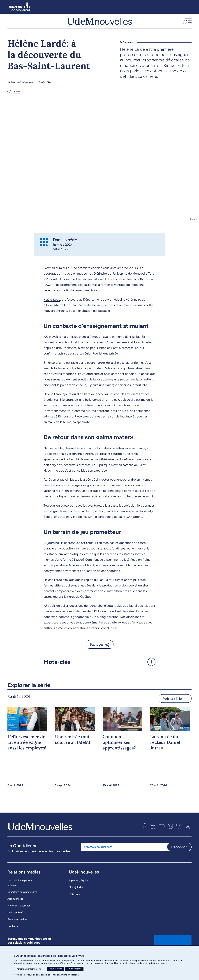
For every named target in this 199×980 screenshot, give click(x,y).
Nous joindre (76, 895)
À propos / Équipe (79, 888)
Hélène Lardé (53, 307)
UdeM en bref (15, 920)
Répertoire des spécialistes (22, 900)
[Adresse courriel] (124, 855)
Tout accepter (74, 969)
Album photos (15, 906)
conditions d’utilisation (68, 975)
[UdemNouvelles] (99, 25)
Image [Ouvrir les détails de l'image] (193, 227)
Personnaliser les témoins (30, 969)
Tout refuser (56, 969)
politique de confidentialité (37, 975)
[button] (187, 25)
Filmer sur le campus (19, 913)
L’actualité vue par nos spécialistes (20, 890)
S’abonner (74, 902)
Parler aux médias (17, 927)
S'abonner (179, 855)
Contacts (13, 934)
